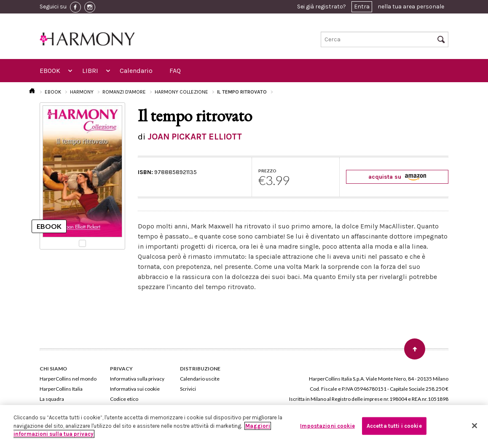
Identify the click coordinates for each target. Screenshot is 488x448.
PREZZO (267, 171)
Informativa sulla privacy (137, 379)
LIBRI (90, 71)
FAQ (175, 71)
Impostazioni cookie (327, 426)
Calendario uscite (200, 379)
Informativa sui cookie (135, 389)
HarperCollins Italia (61, 389)
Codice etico (124, 399)
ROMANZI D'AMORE (124, 92)
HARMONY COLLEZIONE (181, 92)
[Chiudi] (475, 426)
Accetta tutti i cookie (394, 426)
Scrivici (188, 389)
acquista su (397, 177)
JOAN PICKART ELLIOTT (195, 137)
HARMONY (82, 92)
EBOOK (50, 71)
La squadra (52, 399)
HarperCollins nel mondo (68, 379)
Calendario (136, 71)
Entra (362, 7)
